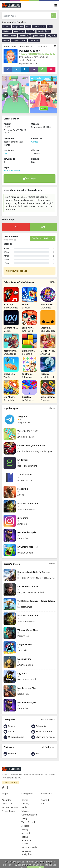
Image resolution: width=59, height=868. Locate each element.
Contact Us (7, 804)
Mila (50, 27)
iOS (27, 47)
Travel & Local (28, 822)
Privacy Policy (8, 811)
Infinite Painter (10, 36)
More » (52, 282)
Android (10, 754)
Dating (9, 732)
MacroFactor (19, 31)
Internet (25, 811)
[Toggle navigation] (56, 5)
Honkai (6, 40)
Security (25, 804)
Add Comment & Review (43, 238)
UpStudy (7, 31)
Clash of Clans (39, 27)
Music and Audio (14, 737)
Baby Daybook (44, 31)
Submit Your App (10, 782)
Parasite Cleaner (39, 47)
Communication (29, 815)
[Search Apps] (26, 16)
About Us (6, 800)
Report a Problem (12, 170)
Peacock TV (24, 36)
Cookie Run (34, 40)
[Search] (53, 16)
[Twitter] (3, 787)
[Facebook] (7, 787)
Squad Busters (38, 36)
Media (24, 807)
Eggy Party (51, 36)
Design (25, 818)
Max (28, 27)
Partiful (6, 27)
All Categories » (48, 720)
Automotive (39, 726)
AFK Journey (18, 27)
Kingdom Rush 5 (19, 40)
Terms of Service (10, 807)
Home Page (9, 47)
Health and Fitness (43, 732)
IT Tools (25, 826)
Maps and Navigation (43, 737)
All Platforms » (49, 747)
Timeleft (31, 31)
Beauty (9, 726)
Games (20, 47)
